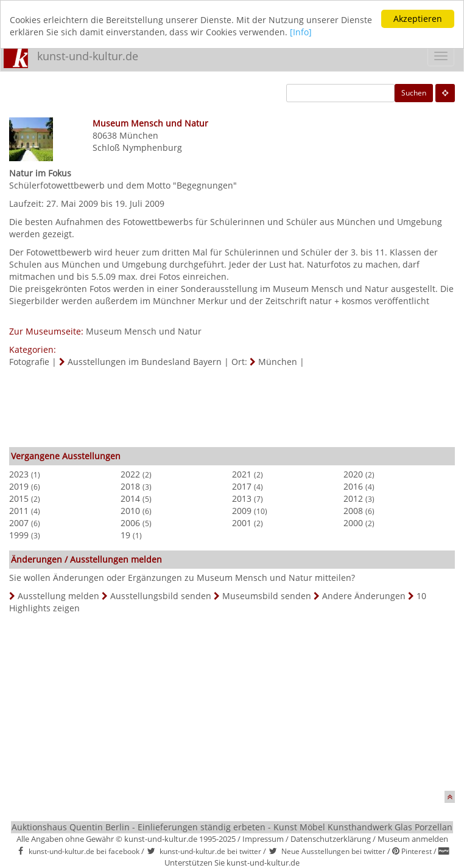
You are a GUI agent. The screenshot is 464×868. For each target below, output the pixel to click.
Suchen (414, 93)
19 (125, 535)
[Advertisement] (232, 404)
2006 (130, 523)
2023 (19, 474)
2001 (242, 523)
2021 (242, 474)
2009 (242, 511)
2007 (19, 523)
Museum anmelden (413, 839)
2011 (19, 511)
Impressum (263, 839)
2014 (130, 498)
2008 (353, 511)
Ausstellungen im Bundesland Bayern (145, 362)
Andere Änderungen (364, 596)
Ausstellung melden (58, 596)
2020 (353, 474)
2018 (130, 486)
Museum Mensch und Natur (144, 331)
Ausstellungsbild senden (161, 596)
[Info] (301, 32)
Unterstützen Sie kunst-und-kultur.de (232, 863)
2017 (242, 486)
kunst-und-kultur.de (88, 56)
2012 (353, 498)
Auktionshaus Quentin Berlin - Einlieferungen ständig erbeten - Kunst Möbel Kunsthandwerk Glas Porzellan (232, 827)
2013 (242, 498)
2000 (353, 523)
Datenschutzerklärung (331, 839)
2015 (19, 498)
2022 (130, 474)
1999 (19, 535)
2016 (353, 486)
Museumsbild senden (267, 596)
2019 (19, 486)
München (139, 135)
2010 (130, 511)
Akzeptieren (418, 19)
